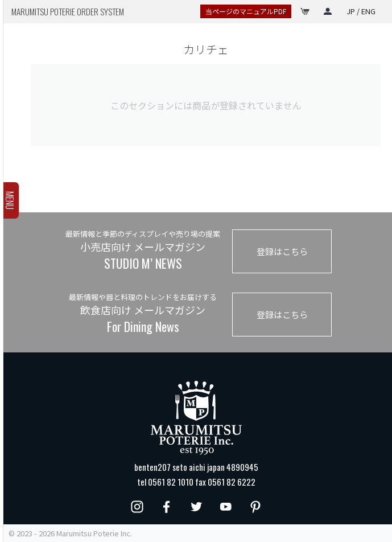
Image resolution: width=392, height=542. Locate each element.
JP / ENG (361, 11)
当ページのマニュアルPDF (246, 11)
